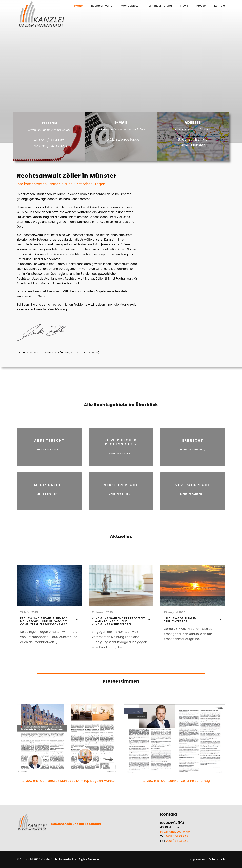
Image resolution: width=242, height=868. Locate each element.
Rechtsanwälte (102, 6)
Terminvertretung (159, 6)
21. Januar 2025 (102, 612)
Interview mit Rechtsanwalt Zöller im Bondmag (175, 781)
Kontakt (220, 6)
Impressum (197, 859)
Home (78, 6)
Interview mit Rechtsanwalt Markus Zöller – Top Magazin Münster (67, 781)
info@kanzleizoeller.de (175, 832)
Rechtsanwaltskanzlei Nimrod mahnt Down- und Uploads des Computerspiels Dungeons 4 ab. (44, 621)
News (184, 6)
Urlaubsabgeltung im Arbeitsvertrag (180, 620)
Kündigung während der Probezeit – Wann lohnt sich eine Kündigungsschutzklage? (118, 621)
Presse (201, 6)
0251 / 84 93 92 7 (177, 836)
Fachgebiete (130, 6)
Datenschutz (217, 859)
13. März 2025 (29, 612)
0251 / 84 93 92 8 (177, 841)
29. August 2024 (174, 612)
